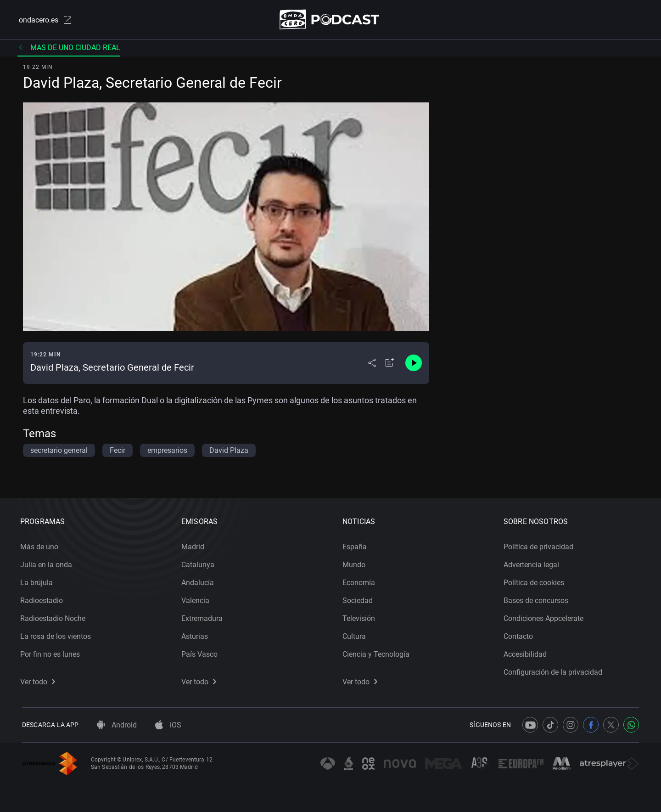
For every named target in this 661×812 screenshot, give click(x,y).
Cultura (356, 634)
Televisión (361, 617)
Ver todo (39, 680)
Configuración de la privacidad (555, 670)
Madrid (195, 545)
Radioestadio (43, 599)
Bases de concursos (538, 599)
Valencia (197, 599)
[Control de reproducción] (414, 364)
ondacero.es (44, 20)
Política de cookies (536, 581)
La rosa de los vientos (57, 634)
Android (117, 725)
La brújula (38, 581)
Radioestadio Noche (55, 617)
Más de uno (41, 545)
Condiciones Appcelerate (545, 617)
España (356, 545)
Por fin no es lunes (52, 652)
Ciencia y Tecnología (378, 652)
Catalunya (200, 563)
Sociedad (359, 599)
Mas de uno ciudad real (69, 48)
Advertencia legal (533, 563)
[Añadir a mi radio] (390, 364)
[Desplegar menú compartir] (372, 364)
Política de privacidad (540, 545)
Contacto (520, 634)
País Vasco (201, 652)
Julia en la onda (48, 563)
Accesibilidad (527, 652)
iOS (168, 725)
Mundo (356, 563)
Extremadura (204, 617)
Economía (361, 581)
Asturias (196, 634)
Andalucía (199, 581)
